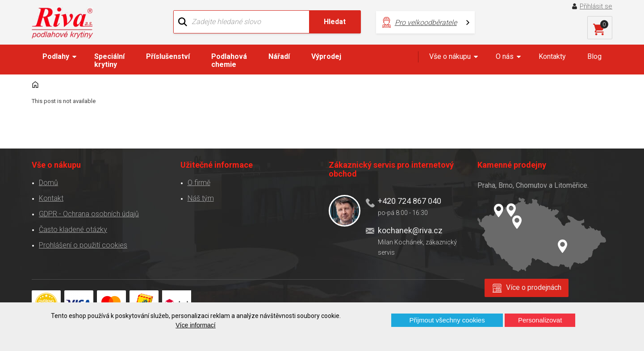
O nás (505, 56)
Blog (594, 56)
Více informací (195, 325)
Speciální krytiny (109, 60)
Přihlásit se (596, 6)
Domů (48, 183)
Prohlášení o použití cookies (83, 245)
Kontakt (51, 198)
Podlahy (56, 56)
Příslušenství (168, 56)
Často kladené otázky (73, 229)
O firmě (199, 183)
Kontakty (552, 56)
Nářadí (279, 56)
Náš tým (201, 198)
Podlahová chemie (229, 60)
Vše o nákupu (450, 56)
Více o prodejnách (534, 287)
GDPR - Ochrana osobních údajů (89, 214)
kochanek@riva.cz (410, 230)
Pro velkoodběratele (426, 23)
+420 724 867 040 (410, 201)
